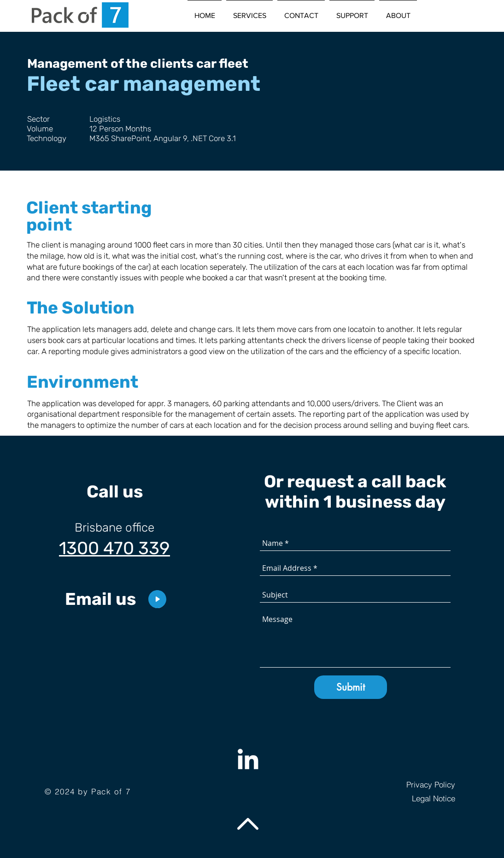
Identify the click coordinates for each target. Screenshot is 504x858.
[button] (249, 12)
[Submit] (351, 687)
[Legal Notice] (410, 798)
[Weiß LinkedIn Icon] (248, 759)
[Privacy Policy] (410, 784)
